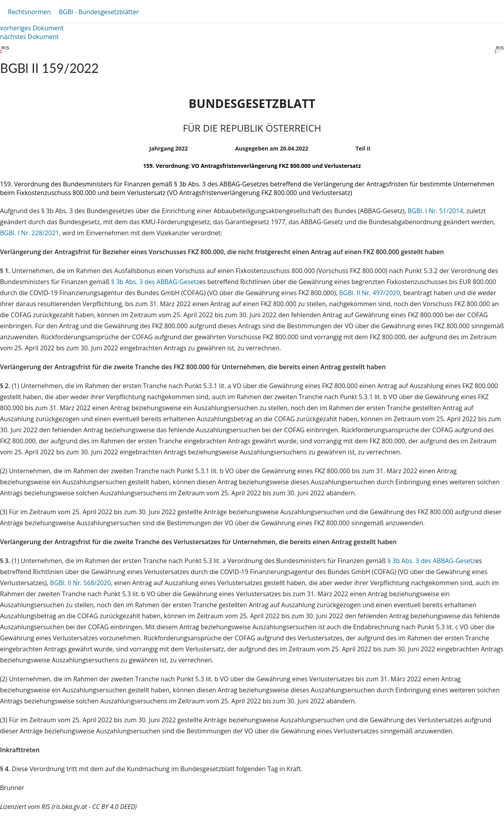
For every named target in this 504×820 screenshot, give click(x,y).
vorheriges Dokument (32, 28)
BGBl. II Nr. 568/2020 (81, 583)
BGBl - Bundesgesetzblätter (99, 12)
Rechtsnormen (29, 12)
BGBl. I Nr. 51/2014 (435, 211)
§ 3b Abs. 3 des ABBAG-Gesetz (155, 282)
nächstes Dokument (29, 37)
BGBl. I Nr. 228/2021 (30, 233)
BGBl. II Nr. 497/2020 (370, 293)
